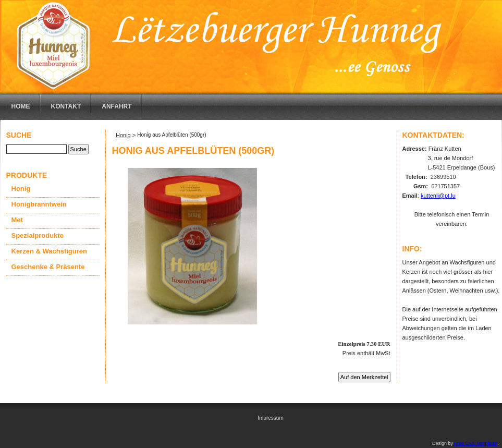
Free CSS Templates (476, 443)
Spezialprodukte (38, 235)
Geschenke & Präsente (48, 267)
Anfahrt (117, 106)
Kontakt (66, 106)
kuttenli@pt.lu (438, 196)
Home (21, 106)
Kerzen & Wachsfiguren (49, 251)
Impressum (270, 418)
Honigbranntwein (39, 204)
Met (17, 220)
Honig (21, 189)
